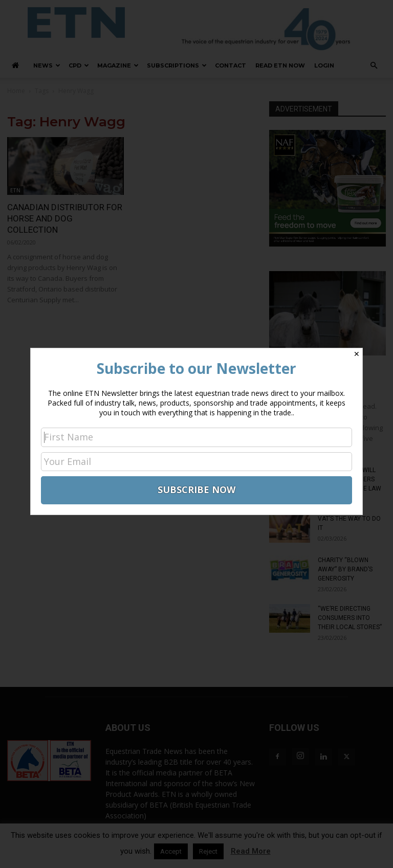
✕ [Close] (357, 354)
